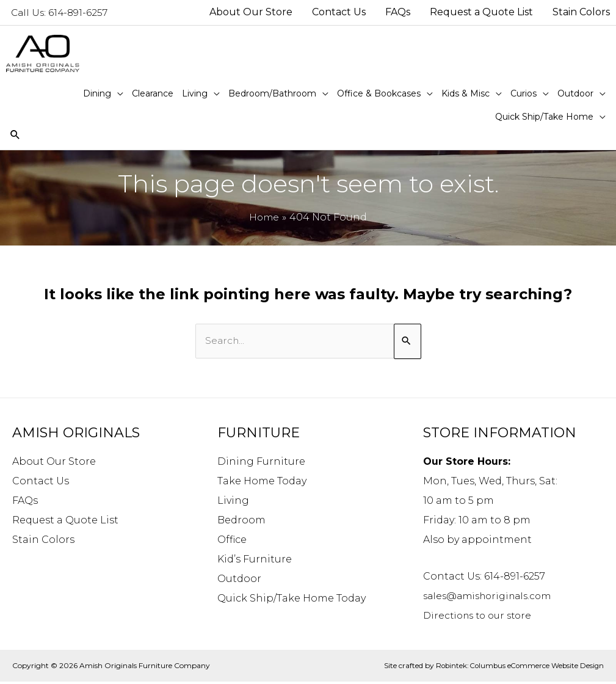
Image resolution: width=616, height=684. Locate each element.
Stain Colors (43, 541)
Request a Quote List (65, 522)
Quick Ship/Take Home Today (292, 600)
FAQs (25, 502)
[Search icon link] (16, 136)
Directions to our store (481, 617)
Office (232, 541)
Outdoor (239, 580)
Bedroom (241, 522)
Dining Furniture (261, 463)
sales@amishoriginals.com (492, 598)
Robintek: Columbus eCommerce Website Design (517, 667)
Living (233, 502)
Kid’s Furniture (255, 561)
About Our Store (54, 463)
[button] (103, 94)
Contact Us (41, 483)
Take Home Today (262, 483)
